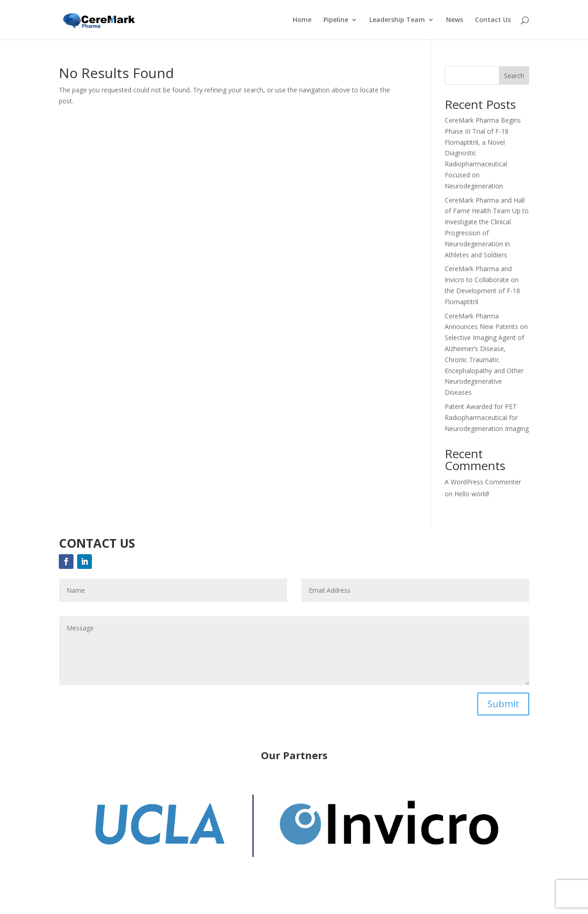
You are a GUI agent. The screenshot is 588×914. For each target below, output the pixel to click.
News (455, 20)
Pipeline (336, 20)
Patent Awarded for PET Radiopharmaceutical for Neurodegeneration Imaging (487, 417)
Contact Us (493, 20)
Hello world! (472, 494)
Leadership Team (397, 20)
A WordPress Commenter (483, 482)
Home (302, 20)
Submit (503, 704)
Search (514, 76)
